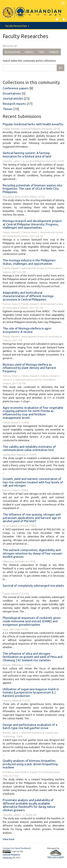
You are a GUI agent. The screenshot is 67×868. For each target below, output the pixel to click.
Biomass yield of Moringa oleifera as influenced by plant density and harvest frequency (29, 368)
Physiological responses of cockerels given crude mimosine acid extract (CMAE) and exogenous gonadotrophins (32, 621)
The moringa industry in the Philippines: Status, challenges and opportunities (29, 262)
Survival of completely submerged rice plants (33, 586)
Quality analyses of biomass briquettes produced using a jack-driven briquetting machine (30, 764)
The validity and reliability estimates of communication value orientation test (29, 448)
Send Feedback (23, 848)
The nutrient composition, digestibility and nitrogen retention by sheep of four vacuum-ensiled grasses (33, 553)
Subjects (54, 52)
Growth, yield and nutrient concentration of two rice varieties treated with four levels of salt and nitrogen (33, 482)
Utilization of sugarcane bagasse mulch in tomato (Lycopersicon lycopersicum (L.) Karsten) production (31, 692)
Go (60, 68)
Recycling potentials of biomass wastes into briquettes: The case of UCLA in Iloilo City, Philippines (33, 189)
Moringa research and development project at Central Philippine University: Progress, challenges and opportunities (32, 224)
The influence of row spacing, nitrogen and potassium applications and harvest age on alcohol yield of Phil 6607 (32, 518)
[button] (57, 19)
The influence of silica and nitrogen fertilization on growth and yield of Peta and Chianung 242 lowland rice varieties (33, 657)
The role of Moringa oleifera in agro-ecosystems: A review (27, 330)
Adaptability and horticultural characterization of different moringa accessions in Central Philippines (28, 296)
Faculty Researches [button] (17, 26)
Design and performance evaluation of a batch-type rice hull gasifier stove (30, 726)
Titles (41, 52)
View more (9, 839)
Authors (29, 52)
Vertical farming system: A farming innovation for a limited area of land (27, 155)
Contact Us (8, 848)
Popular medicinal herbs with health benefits (33, 124)
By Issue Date (13, 52)
